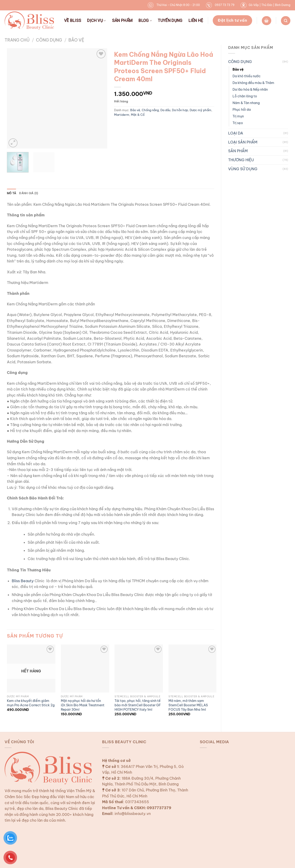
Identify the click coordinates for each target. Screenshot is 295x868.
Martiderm (122, 115)
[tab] (11, 193)
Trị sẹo (238, 123)
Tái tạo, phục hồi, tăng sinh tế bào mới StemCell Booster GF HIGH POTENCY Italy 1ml (138, 705)
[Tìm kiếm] (286, 21)
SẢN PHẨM (122, 21)
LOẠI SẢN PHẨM (243, 142)
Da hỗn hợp (180, 110)
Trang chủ (17, 40)
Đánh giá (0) (29, 193)
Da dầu (165, 110)
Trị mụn (238, 116)
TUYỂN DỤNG (170, 21)
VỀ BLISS (73, 21)
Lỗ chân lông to (245, 96)
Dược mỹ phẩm (201, 110)
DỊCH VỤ (96, 21)
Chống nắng (150, 110)
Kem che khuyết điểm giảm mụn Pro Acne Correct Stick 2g (31, 703)
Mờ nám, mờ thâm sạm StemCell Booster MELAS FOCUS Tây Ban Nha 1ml (188, 705)
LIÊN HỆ (196, 21)
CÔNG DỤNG (49, 40)
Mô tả (11, 193)
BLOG (145, 21)
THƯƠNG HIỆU (241, 160)
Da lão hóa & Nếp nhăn (250, 89)
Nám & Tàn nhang (246, 103)
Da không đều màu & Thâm (253, 83)
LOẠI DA (236, 133)
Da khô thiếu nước (247, 76)
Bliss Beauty (23, 581)
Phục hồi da (242, 110)
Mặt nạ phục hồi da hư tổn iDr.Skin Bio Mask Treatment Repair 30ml (83, 705)
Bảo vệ (76, 40)
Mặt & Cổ (138, 115)
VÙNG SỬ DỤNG (243, 169)
